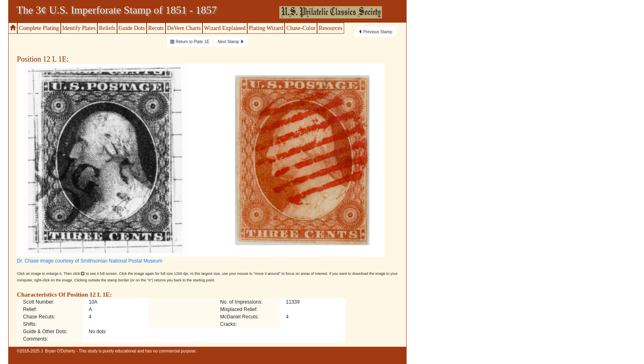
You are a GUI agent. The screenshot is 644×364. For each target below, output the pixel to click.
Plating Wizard (266, 28)
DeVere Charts (184, 28)
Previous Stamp (375, 32)
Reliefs (107, 28)
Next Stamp (231, 42)
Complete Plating (39, 28)
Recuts (156, 28)
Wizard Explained (225, 28)
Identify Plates (79, 28)
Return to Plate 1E (190, 42)
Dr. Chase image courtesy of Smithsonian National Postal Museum (90, 261)
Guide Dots (132, 28)
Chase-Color (301, 28)
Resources (331, 28)
